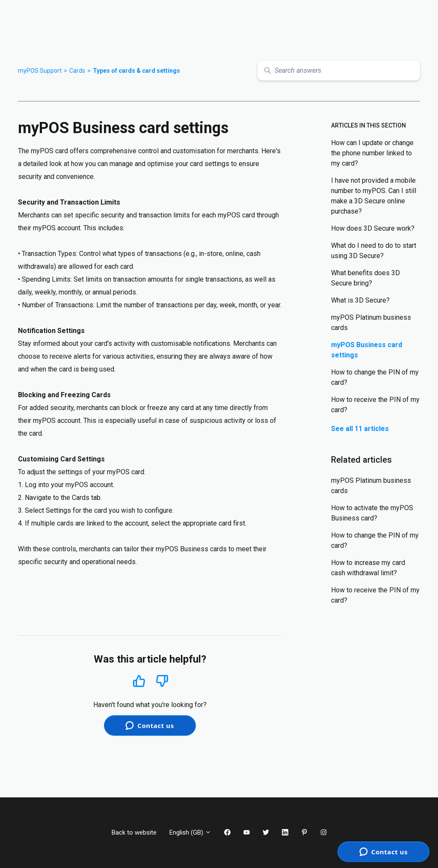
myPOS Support (40, 71)
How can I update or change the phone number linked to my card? (372, 153)
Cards (77, 71)
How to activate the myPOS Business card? (372, 513)
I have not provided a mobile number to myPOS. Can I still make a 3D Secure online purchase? (374, 196)
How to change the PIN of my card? (375, 377)
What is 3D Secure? (360, 300)
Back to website (134, 832)
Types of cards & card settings (136, 71)
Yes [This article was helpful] (139, 681)
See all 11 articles (360, 429)
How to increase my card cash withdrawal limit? (368, 568)
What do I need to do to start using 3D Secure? (374, 251)
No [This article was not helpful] (162, 681)
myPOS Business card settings (367, 350)
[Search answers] (339, 71)
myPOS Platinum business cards (371, 323)
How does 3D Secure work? (373, 228)
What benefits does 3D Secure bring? (365, 278)
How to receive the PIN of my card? (375, 405)
